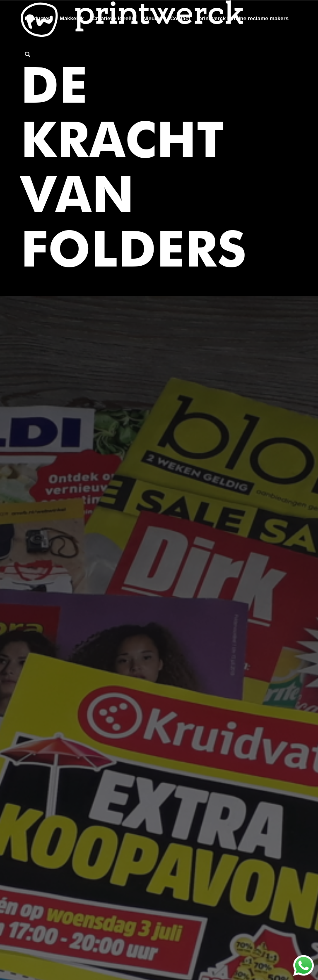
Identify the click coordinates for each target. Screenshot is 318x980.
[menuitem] (38, 19)
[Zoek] (28, 55)
